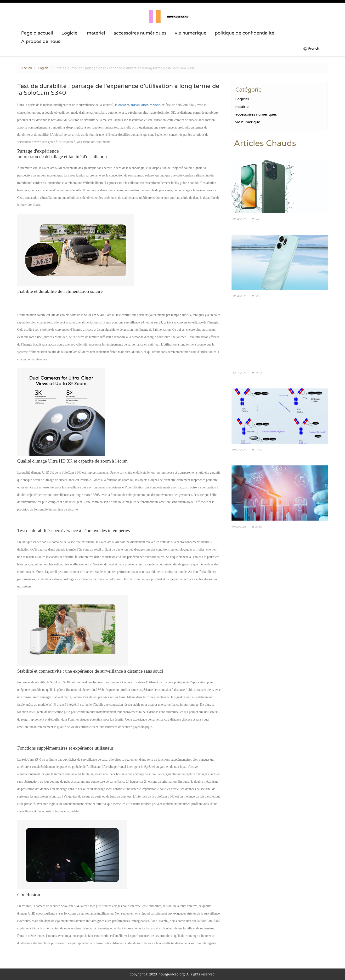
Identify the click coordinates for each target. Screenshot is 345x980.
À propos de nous (41, 41)
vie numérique (191, 33)
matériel (96, 33)
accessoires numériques (140, 33)
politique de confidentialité (245, 33)
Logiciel (70, 33)
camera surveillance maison (139, 105)
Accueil (27, 68)
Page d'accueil (37, 33)
